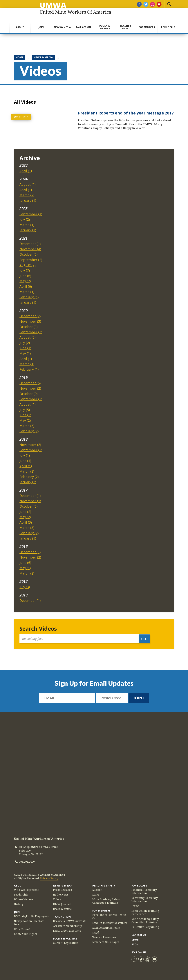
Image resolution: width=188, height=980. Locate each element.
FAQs (135, 944)
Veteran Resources (104, 937)
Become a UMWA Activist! (69, 921)
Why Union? (22, 929)
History (19, 904)
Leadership (21, 895)
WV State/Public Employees (31, 916)
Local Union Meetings (67, 931)
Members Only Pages (106, 942)
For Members (147, 27)
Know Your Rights (25, 934)
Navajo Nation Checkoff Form (29, 923)
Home (20, 57)
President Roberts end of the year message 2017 (126, 113)
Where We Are (23, 899)
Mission (97, 890)
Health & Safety (126, 27)
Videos (57, 899)
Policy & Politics (105, 27)
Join (41, 27)
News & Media (62, 27)
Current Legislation (66, 943)
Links (96, 895)
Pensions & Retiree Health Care (109, 917)
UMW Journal (62, 904)
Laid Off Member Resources (110, 923)
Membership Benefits (106, 928)
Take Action (83, 27)
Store (135, 940)
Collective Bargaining (145, 927)
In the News (61, 895)
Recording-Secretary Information (145, 900)
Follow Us (139, 952)
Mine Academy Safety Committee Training (106, 901)
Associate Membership (68, 926)
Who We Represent (26, 890)
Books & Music (62, 909)
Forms (135, 906)
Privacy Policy (49, 878)
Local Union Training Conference (145, 912)
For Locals (168, 27)
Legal (96, 933)
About (20, 27)
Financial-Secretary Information (144, 891)
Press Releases (62, 890)
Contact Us (139, 935)
